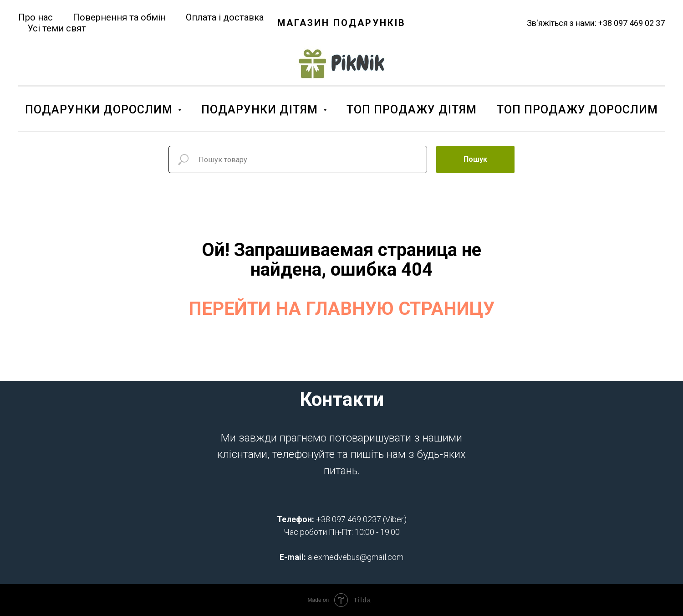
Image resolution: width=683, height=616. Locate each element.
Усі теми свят (57, 28)
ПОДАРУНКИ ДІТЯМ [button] (261, 110)
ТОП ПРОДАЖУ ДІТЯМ (412, 110)
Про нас (36, 17)
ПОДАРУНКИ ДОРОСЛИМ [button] (100, 110)
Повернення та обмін (119, 17)
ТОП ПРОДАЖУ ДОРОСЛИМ (577, 110)
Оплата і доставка (225, 17)
